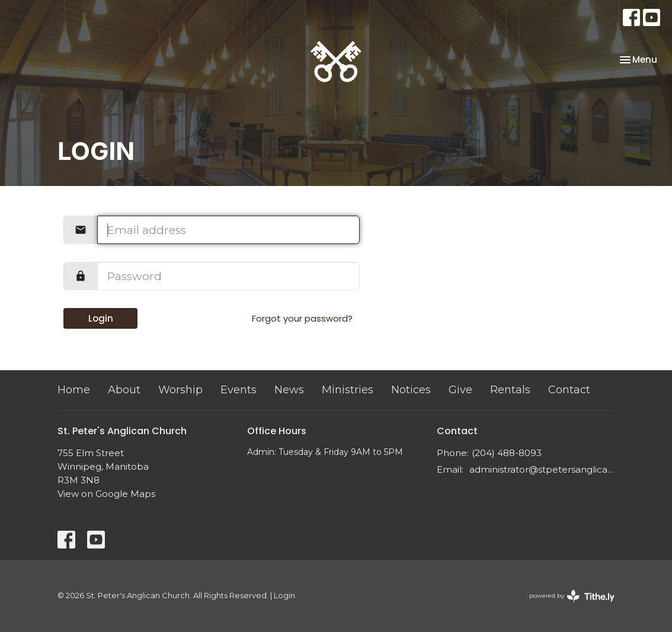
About (124, 390)
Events (239, 390)
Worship (180, 390)
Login (101, 318)
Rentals (510, 390)
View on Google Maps (106, 494)
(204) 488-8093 (507, 453)
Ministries (348, 390)
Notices (411, 390)
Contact (569, 390)
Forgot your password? (302, 318)
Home (74, 390)
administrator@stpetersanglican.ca (542, 469)
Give (460, 390)
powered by (572, 596)
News (289, 390)
